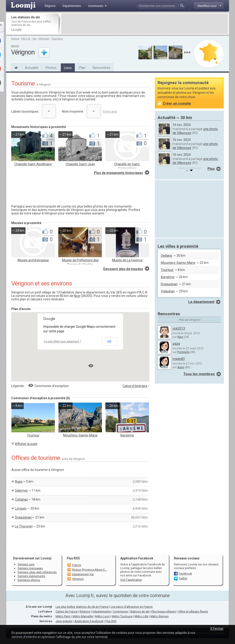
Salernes (21, 490)
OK (109, 342)
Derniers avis (26, 564)
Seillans (166, 256)
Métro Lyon (102, 616)
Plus (211, 169)
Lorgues (21, 508)
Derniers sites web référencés (37, 572)
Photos (51, 68)
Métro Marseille (83, 616)
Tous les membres (199, 374)
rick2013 (179, 328)
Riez (180, 337)
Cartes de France (67, 611)
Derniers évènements (31, 576)
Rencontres (101, 68)
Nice (77, 296)
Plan (82, 68)
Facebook (185, 574)
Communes (120, 611)
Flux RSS (73, 558)
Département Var (83, 574)
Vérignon (44, 39)
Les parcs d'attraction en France (132, 607)
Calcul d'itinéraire (135, 386)
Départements (102, 611)
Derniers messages (30, 568)
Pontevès (183, 352)
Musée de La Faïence (127, 260)
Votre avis (110, 111)
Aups (19, 482)
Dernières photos (29, 580)
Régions (85, 611)
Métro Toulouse (122, 616)
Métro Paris (63, 616)
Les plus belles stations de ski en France (82, 607)
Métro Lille (141, 616)
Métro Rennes (159, 616)
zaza (176, 344)
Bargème (127, 435)
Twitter (183, 578)
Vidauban (168, 291)
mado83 (179, 359)
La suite (16, 29)
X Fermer (217, 629)
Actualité (32, 68)
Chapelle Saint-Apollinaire (33, 164)
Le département (201, 302)
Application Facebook (89, 621)
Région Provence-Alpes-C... (90, 570)
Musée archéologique (33, 260)
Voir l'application (131, 580)
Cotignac (21, 499)
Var (35, 39)
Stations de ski (140, 611)
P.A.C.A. (26, 39)
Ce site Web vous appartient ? (62, 342)
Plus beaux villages (164, 611)
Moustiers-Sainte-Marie (80, 435)
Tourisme (57, 39)
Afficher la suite (26, 444)
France (15, 39)
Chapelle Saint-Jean (80, 164)
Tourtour (33, 435)
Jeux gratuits (64, 621)
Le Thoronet (24, 526)
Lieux (68, 68)
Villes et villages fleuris (193, 611)
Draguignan (23, 517)
